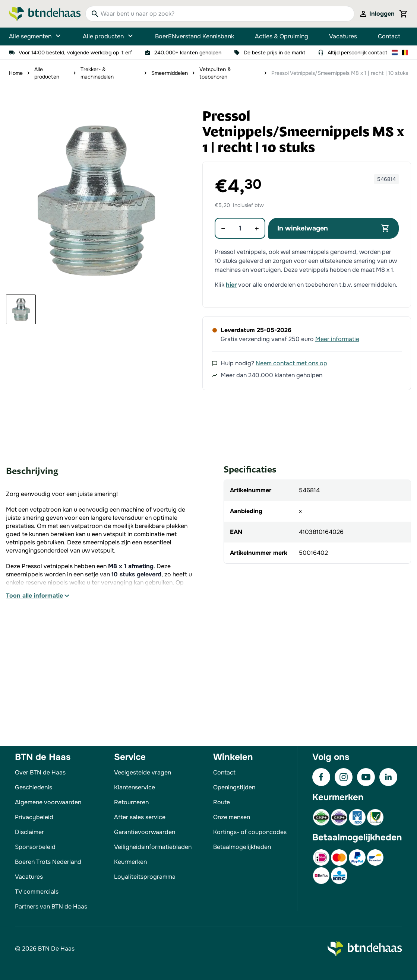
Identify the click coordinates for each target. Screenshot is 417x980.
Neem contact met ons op (291, 363)
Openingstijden (234, 787)
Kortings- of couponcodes (250, 832)
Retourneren (131, 802)
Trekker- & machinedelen (97, 73)
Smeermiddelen (170, 73)
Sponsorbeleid (35, 847)
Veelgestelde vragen (143, 772)
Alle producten (108, 36)
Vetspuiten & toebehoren (215, 73)
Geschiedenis (34, 787)
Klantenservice (135, 787)
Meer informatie (337, 339)
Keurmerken (130, 862)
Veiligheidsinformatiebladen (153, 847)
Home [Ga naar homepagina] (16, 73)
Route (222, 802)
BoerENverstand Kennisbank (195, 36)
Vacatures (343, 36)
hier (231, 285)
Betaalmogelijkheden (242, 847)
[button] (96, 199)
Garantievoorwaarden (145, 832)
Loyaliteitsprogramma (145, 877)
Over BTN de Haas (40, 772)
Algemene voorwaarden (48, 802)
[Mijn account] (377, 14)
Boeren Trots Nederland (48, 862)
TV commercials (37, 892)
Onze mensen (232, 817)
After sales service (140, 817)
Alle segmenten (35, 36)
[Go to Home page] (45, 14)
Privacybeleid (34, 817)
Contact (389, 36)
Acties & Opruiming (282, 36)
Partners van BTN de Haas (51, 906)
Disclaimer (29, 832)
